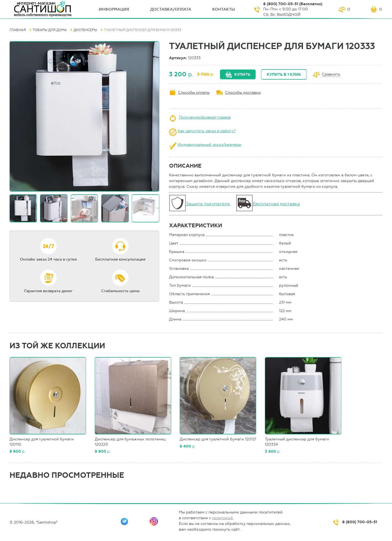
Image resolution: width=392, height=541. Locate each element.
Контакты (224, 9)
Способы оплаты (194, 93)
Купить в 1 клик (284, 75)
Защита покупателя (208, 204)
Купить (242, 75)
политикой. (223, 518)
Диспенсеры (85, 30)
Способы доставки (243, 93)
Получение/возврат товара (205, 117)
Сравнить (331, 75)
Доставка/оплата (171, 9)
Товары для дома (50, 30)
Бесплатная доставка (276, 204)
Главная (18, 30)
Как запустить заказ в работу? (207, 131)
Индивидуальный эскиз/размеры (209, 145)
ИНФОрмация (114, 9)
